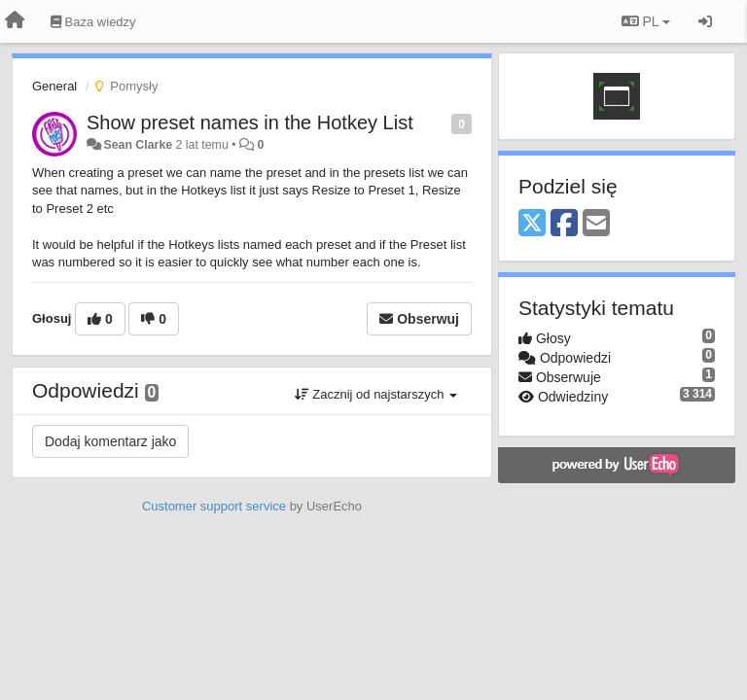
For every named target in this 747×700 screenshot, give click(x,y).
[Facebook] (564, 224)
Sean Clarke (138, 145)
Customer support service (214, 506)
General (54, 86)
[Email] (596, 224)
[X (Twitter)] (532, 224)
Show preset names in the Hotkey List (250, 122)
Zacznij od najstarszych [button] (376, 394)
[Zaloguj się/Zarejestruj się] (705, 21)
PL (646, 21)
